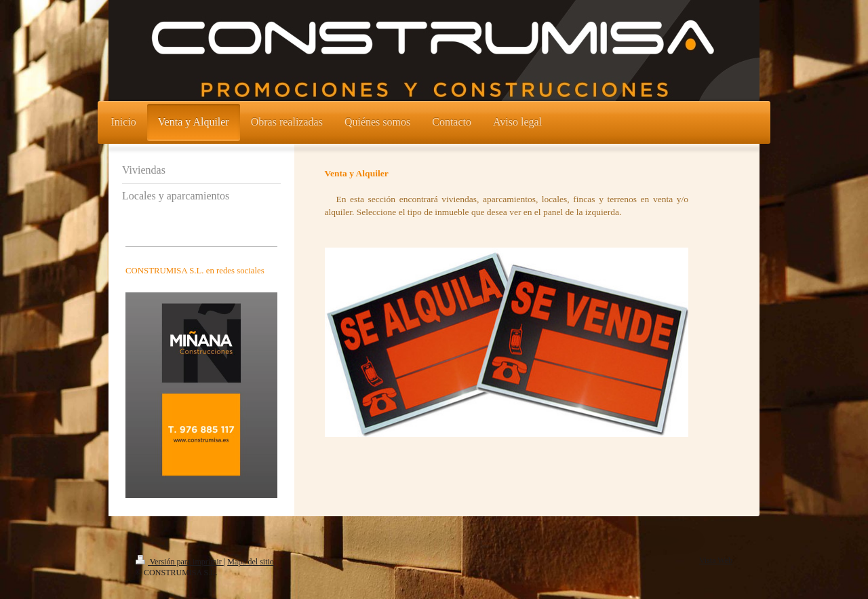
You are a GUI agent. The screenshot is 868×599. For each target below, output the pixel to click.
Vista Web (716, 560)
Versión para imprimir (180, 562)
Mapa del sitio (251, 562)
